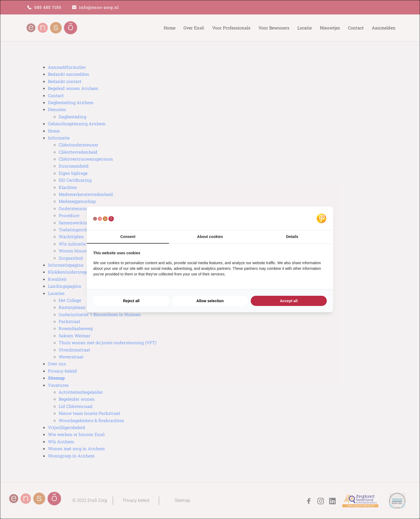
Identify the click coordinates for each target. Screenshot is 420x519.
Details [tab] (292, 237)
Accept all (289, 301)
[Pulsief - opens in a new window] (321, 218)
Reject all (131, 301)
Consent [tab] (128, 237)
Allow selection (210, 301)
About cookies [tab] (210, 237)
